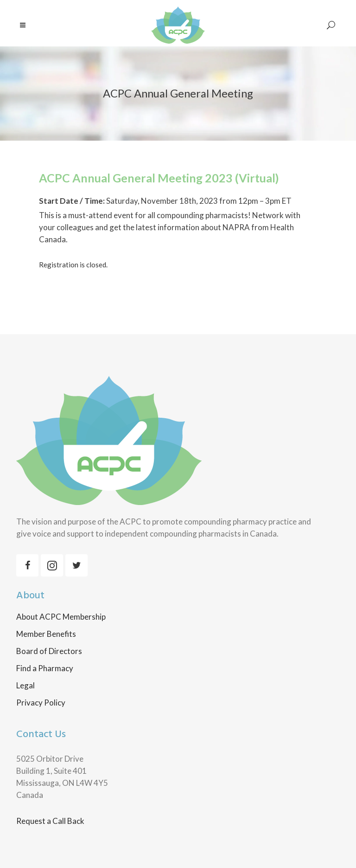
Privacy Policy (41, 703)
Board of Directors (49, 651)
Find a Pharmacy (45, 668)
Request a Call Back (50, 821)
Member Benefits (46, 634)
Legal (25, 686)
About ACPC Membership (61, 617)
